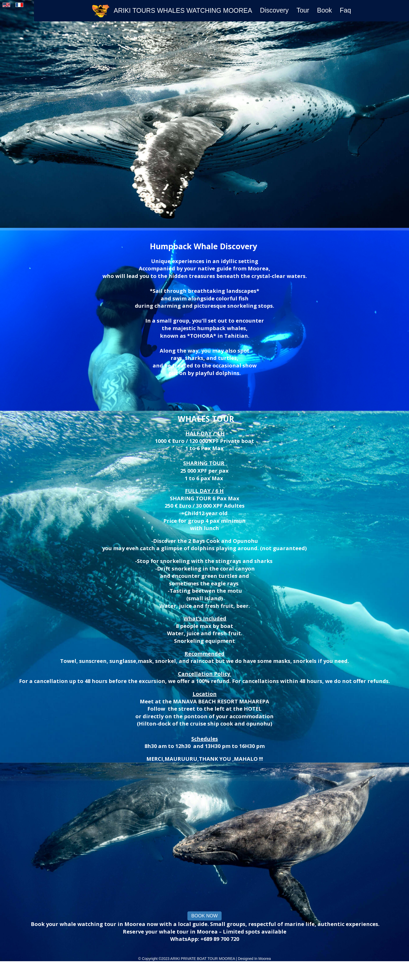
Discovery (274, 10)
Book (324, 10)
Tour (303, 10)
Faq (345, 10)
